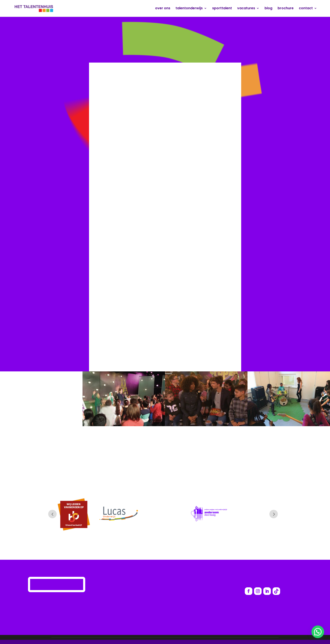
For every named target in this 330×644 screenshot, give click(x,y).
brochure (286, 9)
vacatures (246, 9)
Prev (52, 514)
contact (306, 9)
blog (268, 9)
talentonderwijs (189, 9)
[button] (318, 632)
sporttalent (222, 9)
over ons (163, 9)
